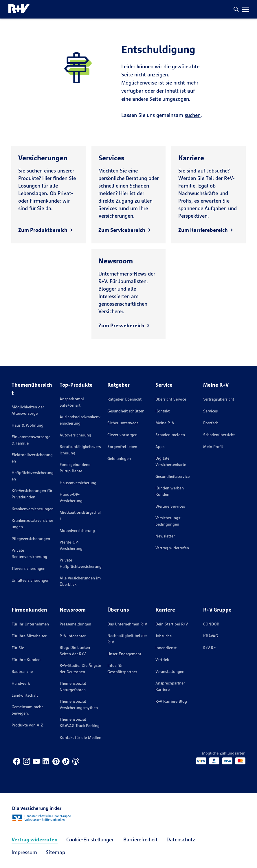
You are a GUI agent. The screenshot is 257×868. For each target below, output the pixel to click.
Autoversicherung (75, 435)
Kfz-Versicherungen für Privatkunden (32, 494)
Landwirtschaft (25, 695)
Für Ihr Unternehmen (30, 624)
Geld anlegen (119, 458)
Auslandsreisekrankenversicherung (80, 420)
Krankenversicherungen (33, 509)
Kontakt (163, 411)
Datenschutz (181, 839)
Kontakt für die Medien (80, 737)
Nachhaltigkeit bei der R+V (127, 639)
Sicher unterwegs (123, 423)
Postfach (211, 423)
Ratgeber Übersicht (124, 399)
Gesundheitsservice (172, 476)
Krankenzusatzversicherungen (32, 524)
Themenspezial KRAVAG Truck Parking (80, 722)
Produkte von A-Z (27, 725)
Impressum (24, 852)
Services (210, 411)
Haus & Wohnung (27, 425)
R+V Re (209, 648)
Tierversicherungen (29, 568)
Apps (160, 447)
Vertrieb (162, 660)
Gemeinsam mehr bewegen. (27, 710)
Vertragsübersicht (219, 399)
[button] (236, 9)
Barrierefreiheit (141, 839)
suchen (193, 115)
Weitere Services (170, 506)
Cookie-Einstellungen (90, 839)
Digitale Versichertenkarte (171, 461)
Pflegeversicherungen (31, 539)
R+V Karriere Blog (171, 701)
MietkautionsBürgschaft (80, 515)
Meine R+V (165, 423)
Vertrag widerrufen (172, 548)
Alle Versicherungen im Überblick (80, 581)
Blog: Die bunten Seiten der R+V (75, 651)
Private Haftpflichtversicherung (81, 563)
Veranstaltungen (170, 671)
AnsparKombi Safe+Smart (72, 402)
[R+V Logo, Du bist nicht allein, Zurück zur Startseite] (19, 9)
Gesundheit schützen (126, 411)
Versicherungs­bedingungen (168, 521)
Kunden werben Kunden (170, 491)
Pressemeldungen (75, 624)
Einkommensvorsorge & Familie (31, 440)
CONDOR (211, 624)
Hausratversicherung (78, 483)
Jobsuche (164, 636)
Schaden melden (170, 435)
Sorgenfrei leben (122, 447)
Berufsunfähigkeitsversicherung (80, 450)
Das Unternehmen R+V (127, 624)
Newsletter (165, 536)
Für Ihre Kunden (26, 660)
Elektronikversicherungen (32, 458)
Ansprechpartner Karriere (170, 686)
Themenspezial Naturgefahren (73, 687)
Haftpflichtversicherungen (33, 476)
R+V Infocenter (73, 636)
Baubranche (22, 671)
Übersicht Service (171, 399)
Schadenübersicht (219, 435)
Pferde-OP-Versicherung (71, 545)
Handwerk (21, 683)
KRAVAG (211, 636)
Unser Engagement (124, 654)
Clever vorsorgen (122, 435)
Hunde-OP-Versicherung (71, 498)
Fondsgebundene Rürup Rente (75, 468)
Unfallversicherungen (31, 580)
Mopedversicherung (77, 531)
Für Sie (18, 648)
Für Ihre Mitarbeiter (29, 636)
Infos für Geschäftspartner (122, 669)
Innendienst (166, 648)
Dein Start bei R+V (172, 624)
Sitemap (55, 852)
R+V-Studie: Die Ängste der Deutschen (80, 669)
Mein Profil (213, 447)
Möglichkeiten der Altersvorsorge (28, 410)
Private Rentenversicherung (29, 553)
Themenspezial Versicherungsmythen (79, 704)
